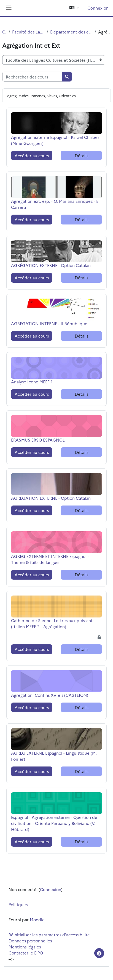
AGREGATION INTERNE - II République (49, 323)
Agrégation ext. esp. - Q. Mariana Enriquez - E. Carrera (55, 204)
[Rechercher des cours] (32, 77)
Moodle (37, 919)
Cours (4, 32)
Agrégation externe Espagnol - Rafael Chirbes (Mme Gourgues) (55, 140)
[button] (74, 8)
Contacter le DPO (26, 953)
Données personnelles (30, 941)
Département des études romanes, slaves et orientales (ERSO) (71, 32)
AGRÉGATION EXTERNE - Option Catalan (51, 265)
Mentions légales (25, 947)
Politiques (18, 904)
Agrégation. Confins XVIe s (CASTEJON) (50, 695)
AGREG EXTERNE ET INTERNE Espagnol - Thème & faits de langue (50, 559)
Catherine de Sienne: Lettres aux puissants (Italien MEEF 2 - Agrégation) (53, 623)
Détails (81, 155)
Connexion (98, 8)
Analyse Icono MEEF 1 (32, 382)
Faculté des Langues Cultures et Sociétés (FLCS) (28, 32)
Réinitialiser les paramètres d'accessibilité (49, 935)
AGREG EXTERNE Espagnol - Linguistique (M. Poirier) (54, 756)
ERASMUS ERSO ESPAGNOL (38, 440)
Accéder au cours (32, 155)
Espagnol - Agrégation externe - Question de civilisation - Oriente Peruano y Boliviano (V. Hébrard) (54, 823)
